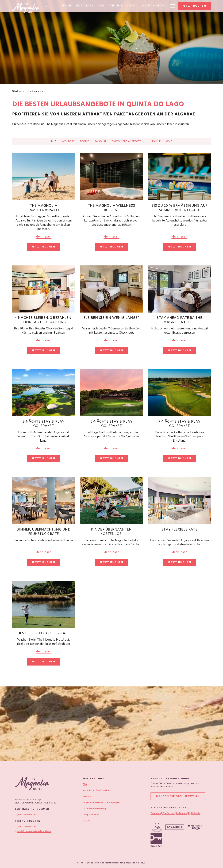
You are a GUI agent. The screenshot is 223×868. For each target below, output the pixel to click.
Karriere (87, 796)
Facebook (156, 813)
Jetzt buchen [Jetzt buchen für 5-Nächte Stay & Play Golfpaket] (111, 459)
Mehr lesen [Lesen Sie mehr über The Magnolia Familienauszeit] (43, 237)
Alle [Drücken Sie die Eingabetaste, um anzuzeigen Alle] (53, 141)
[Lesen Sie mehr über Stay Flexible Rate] (179, 501)
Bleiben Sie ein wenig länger (111, 318)
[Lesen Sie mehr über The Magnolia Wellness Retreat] (111, 177)
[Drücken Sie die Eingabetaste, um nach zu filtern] (147, 142)
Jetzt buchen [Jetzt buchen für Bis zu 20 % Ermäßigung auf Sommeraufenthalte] (179, 247)
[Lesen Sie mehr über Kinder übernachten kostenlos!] (111, 501)
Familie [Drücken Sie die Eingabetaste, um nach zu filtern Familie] (156, 141)
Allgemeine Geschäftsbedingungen (101, 802)
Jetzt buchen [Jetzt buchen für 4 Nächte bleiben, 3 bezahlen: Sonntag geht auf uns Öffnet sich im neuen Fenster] (43, 351)
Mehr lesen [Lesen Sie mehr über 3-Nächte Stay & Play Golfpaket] (43, 448)
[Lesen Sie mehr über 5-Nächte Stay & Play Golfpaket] (111, 393)
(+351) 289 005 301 (26, 827)
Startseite (18, 91)
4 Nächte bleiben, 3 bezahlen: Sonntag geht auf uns (44, 320)
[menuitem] (67, 6)
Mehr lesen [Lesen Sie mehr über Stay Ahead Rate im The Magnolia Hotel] (179, 340)
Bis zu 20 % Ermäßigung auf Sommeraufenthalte (179, 208)
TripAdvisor (168, 813)
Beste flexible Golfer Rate (43, 634)
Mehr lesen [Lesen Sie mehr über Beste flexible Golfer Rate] (43, 651)
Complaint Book (91, 815)
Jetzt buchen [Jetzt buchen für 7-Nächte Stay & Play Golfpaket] (179, 459)
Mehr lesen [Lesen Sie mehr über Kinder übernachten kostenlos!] (111, 552)
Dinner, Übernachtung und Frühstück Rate (43, 532)
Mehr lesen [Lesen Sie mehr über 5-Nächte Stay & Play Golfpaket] (111, 448)
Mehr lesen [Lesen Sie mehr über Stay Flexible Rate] (179, 552)
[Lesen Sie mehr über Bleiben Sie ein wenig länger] (111, 289)
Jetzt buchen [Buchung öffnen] (194, 6)
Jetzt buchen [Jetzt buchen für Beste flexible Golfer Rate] (43, 662)
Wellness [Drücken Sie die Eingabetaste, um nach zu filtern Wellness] (68, 141)
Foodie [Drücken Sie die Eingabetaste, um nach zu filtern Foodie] (84, 141)
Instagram (181, 813)
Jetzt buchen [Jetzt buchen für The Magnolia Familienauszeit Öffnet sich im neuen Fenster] (43, 247)
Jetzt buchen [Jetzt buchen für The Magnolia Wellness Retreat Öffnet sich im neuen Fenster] (111, 247)
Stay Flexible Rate (179, 530)
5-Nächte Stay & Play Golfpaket (111, 424)
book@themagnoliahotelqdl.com (34, 831)
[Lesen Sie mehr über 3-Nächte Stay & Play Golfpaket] (44, 393)
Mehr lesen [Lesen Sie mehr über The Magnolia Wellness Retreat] (111, 237)
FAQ (85, 784)
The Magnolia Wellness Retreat (111, 208)
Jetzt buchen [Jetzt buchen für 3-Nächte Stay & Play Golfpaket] (43, 459)
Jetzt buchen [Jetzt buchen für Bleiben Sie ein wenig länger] (111, 351)
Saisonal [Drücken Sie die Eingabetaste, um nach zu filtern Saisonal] (100, 141)
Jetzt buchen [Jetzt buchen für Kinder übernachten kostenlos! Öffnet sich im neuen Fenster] (111, 562)
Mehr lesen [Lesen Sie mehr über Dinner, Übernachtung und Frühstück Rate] (43, 552)
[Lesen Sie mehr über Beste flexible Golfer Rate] (44, 604)
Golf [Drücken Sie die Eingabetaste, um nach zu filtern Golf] (169, 141)
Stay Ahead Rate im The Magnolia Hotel (179, 320)
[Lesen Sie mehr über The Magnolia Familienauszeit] (44, 177)
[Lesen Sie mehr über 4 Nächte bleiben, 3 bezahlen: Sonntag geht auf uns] (44, 289)
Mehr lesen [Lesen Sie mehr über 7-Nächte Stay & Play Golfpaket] (179, 448)
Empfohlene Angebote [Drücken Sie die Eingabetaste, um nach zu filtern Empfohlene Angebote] (127, 141)
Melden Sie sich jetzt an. (178, 796)
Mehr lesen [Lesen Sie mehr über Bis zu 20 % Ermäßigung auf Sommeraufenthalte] (179, 237)
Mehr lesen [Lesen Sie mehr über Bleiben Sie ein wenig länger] (111, 340)
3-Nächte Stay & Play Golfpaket (44, 424)
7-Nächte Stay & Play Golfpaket (179, 424)
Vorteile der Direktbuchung (97, 790)
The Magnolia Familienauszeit (44, 208)
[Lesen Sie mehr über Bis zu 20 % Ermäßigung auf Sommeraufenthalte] (179, 177)
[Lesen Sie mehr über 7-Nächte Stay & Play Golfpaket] (179, 393)
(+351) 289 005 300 (26, 814)
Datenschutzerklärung (94, 809)
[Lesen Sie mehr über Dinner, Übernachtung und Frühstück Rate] (44, 501)
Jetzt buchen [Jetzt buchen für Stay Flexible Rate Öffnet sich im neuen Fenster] (179, 562)
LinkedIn (195, 813)
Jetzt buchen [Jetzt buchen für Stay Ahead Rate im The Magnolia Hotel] (179, 351)
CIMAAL (87, 821)
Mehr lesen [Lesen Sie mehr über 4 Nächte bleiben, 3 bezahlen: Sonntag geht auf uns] (43, 340)
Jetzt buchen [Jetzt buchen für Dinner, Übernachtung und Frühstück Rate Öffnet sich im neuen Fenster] (43, 562)
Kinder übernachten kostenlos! (111, 532)
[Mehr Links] (171, 6)
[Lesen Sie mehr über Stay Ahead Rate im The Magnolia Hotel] (179, 289)
